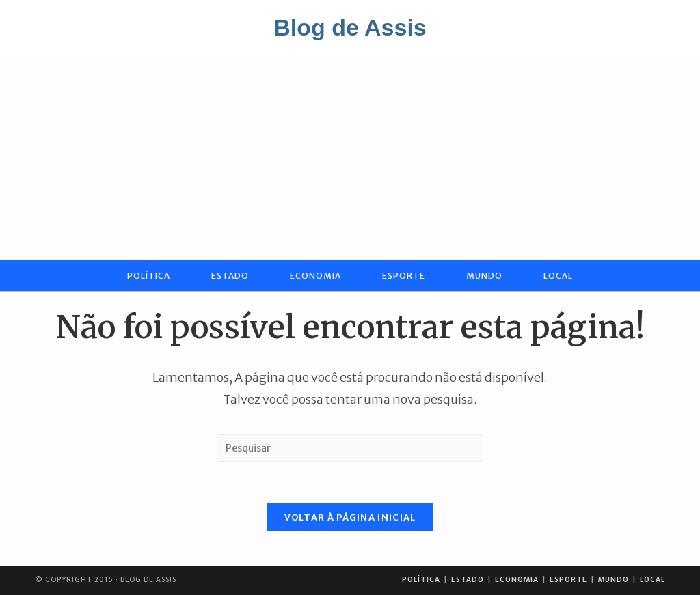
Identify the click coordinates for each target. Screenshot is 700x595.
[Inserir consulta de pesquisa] (350, 448)
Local (652, 580)
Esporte (568, 580)
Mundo (614, 580)
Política (421, 580)
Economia (517, 580)
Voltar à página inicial (350, 517)
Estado (468, 580)
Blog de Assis (350, 27)
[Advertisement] (350, 158)
